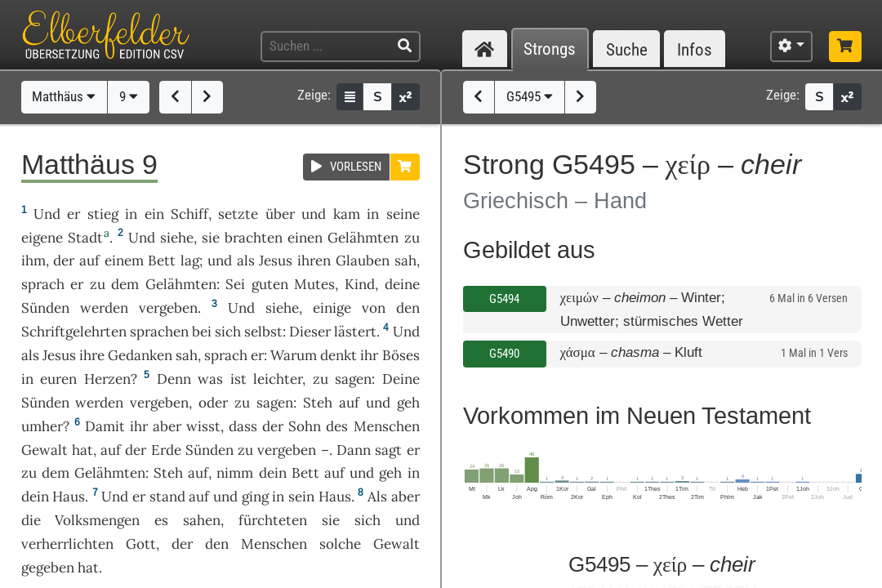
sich (228, 332)
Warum (294, 355)
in (131, 214)
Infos (695, 49)
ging (255, 497)
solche (340, 544)
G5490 (504, 354)
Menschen (387, 426)
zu (412, 238)
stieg (103, 214)
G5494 (504, 299)
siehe (177, 238)
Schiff (189, 214)
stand (167, 497)
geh (408, 403)
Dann (354, 450)
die (31, 520)
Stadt (85, 238)
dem (125, 284)
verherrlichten (67, 544)
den (408, 308)
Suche (627, 49)
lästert (355, 332)
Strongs (550, 49)
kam (347, 214)
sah (405, 261)
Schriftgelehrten (74, 332)
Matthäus (64, 96)
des (337, 426)
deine (402, 284)
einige (332, 308)
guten (270, 284)
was (210, 379)
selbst (263, 332)
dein (273, 473)
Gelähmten (363, 238)
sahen (202, 520)
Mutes (314, 284)
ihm (33, 261)
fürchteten (273, 520)
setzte (238, 214)
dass (243, 426)
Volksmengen (97, 520)
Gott (141, 544)
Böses (401, 355)
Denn (174, 379)
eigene (42, 238)
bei (202, 332)
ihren (314, 261)
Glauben (363, 261)
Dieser (310, 332)
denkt (339, 355)
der (273, 426)
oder (213, 403)
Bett (162, 261)
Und (47, 214)
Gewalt (45, 450)
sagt (388, 450)
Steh (318, 403)
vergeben (168, 308)
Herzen (107, 379)
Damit (105, 426)
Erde (166, 450)
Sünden (45, 308)
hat (82, 450)
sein (301, 497)
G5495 (530, 96)
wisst (203, 426)
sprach (43, 284)
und (314, 214)
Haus (69, 497)
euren (58, 379)
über (280, 214)
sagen (353, 379)
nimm (235, 473)
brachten (254, 238)
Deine (401, 379)
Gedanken (140, 355)
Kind (360, 284)
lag (190, 261)
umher (42, 426)
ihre (92, 355)
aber (167, 426)
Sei (235, 284)
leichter (278, 379)
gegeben (48, 568)
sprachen (159, 332)
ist (238, 379)
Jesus (276, 261)
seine (403, 214)
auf (89, 261)
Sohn (305, 426)
